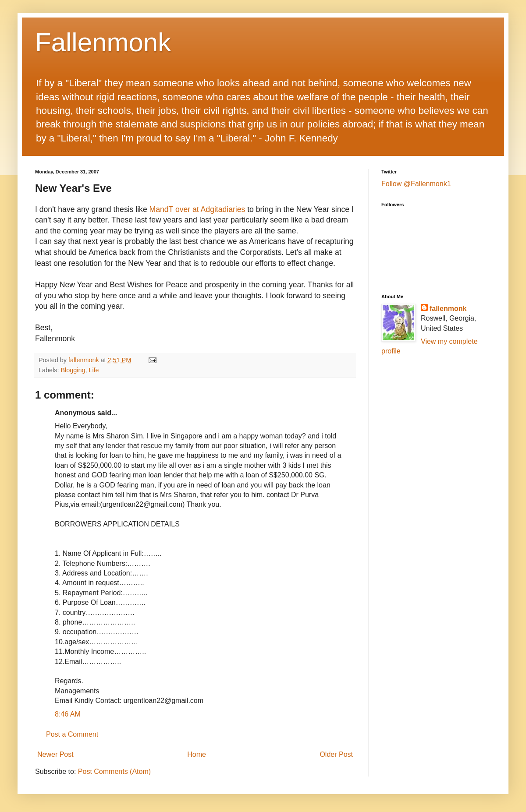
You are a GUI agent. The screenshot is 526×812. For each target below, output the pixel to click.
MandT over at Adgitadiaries (197, 209)
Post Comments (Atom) (114, 771)
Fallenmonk (103, 42)
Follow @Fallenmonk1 (416, 184)
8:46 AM (68, 714)
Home (197, 754)
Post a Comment (72, 734)
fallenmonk (448, 309)
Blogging (73, 370)
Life (94, 370)
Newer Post (55, 754)
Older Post (336, 754)
